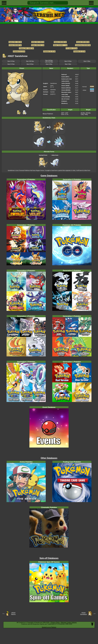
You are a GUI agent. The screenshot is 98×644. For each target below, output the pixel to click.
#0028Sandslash (83, 614)
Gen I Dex (68, 64)
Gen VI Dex (68, 61)
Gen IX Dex (11, 61)
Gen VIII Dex (30, 61)
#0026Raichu (13, 614)
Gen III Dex (30, 64)
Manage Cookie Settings (69, 622)
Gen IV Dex (11, 64)
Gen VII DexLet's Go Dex (49, 61)
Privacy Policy (55, 622)
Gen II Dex (49, 64)
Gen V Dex (87, 61)
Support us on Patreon (49, 627)
